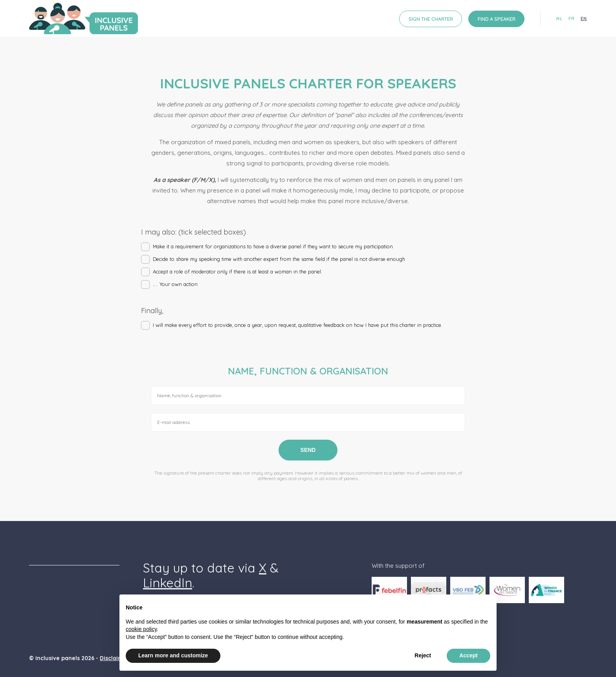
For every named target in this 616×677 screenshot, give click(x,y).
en (584, 19)
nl (559, 19)
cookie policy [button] (141, 629)
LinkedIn (168, 583)
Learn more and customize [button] (173, 655)
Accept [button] (468, 655)
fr (572, 19)
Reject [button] (423, 655)
